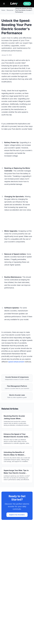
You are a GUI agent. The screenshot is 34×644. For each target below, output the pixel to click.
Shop (27, 4)
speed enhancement (16, 362)
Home (3, 10)
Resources (10, 10)
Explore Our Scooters (17, 515)
